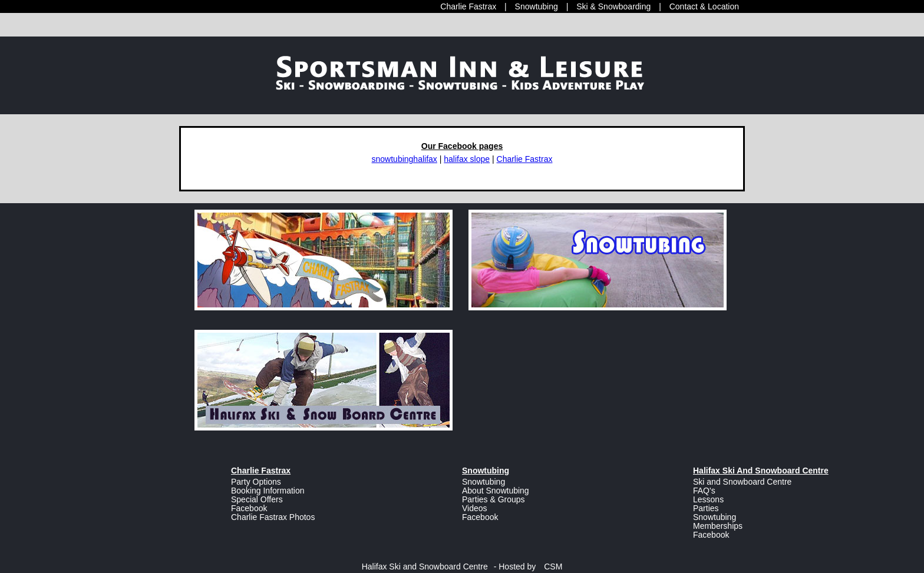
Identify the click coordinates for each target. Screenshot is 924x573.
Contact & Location (704, 6)
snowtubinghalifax (405, 159)
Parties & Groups (494, 499)
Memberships (718, 526)
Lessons (708, 499)
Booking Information (268, 491)
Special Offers (257, 499)
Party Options (256, 482)
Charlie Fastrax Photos (273, 517)
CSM (553, 567)
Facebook (249, 508)
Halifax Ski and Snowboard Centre (425, 567)
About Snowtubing (496, 491)
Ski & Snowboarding (613, 6)
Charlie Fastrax (468, 6)
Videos (475, 508)
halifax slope (467, 159)
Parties (706, 508)
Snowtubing (537, 6)
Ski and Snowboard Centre (742, 482)
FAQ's (704, 491)
